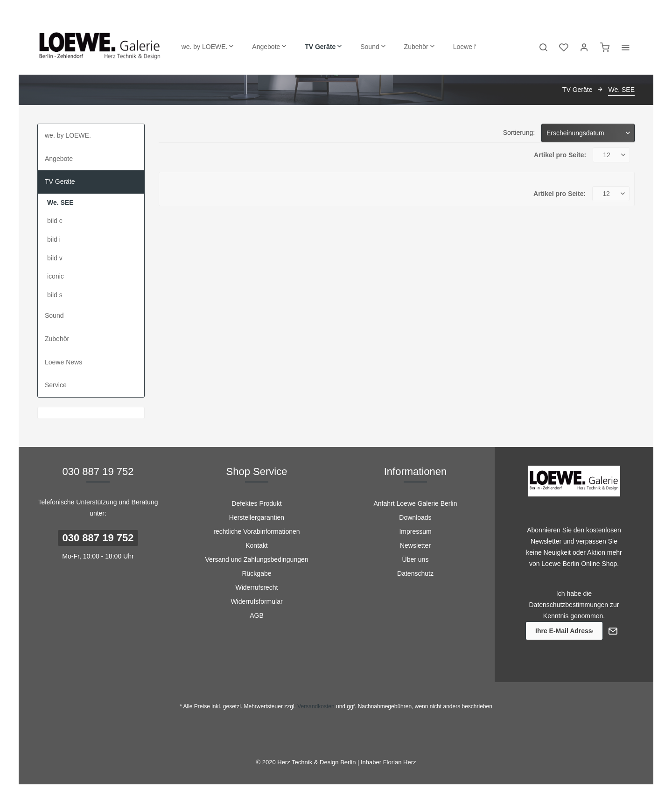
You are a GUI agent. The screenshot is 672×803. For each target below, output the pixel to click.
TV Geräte (60, 182)
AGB (257, 615)
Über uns (416, 559)
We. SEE (60, 202)
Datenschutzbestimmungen (569, 605)
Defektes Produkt (256, 503)
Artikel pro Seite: (560, 155)
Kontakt (256, 545)
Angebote (59, 159)
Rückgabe (256, 573)
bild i (54, 239)
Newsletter (415, 545)
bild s (55, 295)
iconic (56, 276)
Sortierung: (519, 133)
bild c (55, 221)
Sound (54, 315)
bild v (55, 258)
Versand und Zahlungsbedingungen (256, 559)
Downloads (415, 517)
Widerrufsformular (256, 601)
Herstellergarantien (257, 517)
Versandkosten (316, 706)
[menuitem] (208, 47)
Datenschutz (415, 573)
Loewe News (63, 362)
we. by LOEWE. (68, 135)
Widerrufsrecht (256, 587)
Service (56, 385)
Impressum (415, 531)
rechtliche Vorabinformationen (256, 531)
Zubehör (57, 339)
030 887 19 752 (98, 538)
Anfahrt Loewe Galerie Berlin (416, 503)
